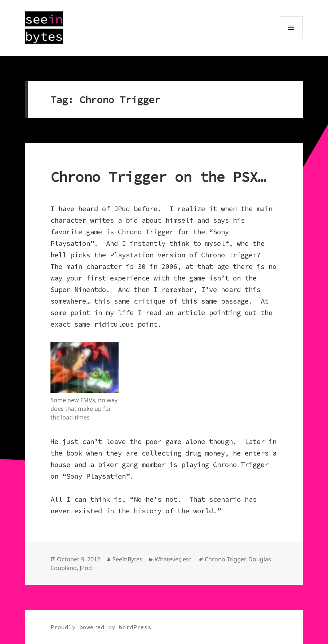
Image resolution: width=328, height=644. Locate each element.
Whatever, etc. (174, 559)
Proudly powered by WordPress (101, 627)
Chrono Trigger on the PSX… (158, 177)
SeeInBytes (127, 559)
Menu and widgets (291, 39)
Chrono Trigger (225, 559)
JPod (86, 568)
